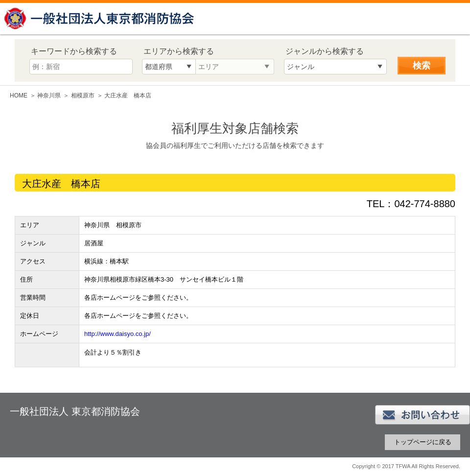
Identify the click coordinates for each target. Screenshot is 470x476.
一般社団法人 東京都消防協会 (100, 18)
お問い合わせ (423, 415)
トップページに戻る (423, 442)
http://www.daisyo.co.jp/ (117, 334)
